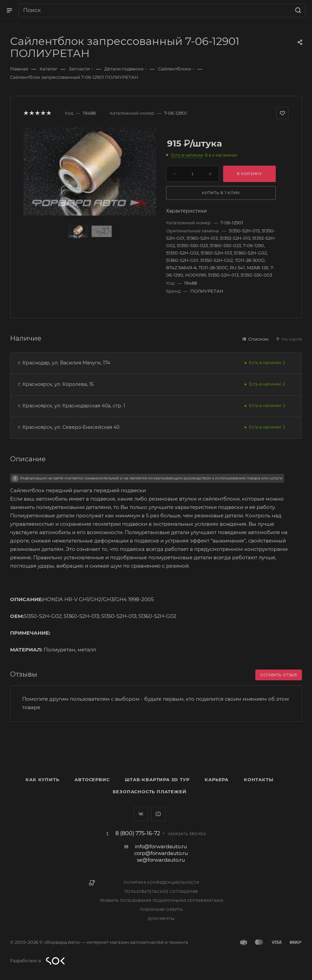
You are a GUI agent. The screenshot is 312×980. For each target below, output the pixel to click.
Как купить (42, 780)
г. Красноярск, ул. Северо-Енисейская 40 (69, 427)
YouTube (158, 814)
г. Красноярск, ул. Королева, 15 (56, 384)
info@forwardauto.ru (161, 846)
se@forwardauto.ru (161, 860)
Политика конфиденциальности (161, 883)
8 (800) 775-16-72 (138, 833)
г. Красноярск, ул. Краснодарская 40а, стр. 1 (72, 406)
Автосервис (92, 780)
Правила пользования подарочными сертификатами (162, 901)
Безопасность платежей (150, 792)
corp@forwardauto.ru (161, 853)
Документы (161, 919)
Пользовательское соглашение (162, 892)
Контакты (258, 780)
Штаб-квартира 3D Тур (157, 780)
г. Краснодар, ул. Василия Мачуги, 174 (64, 363)
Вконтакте (141, 814)
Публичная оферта (161, 910)
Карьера (217, 780)
